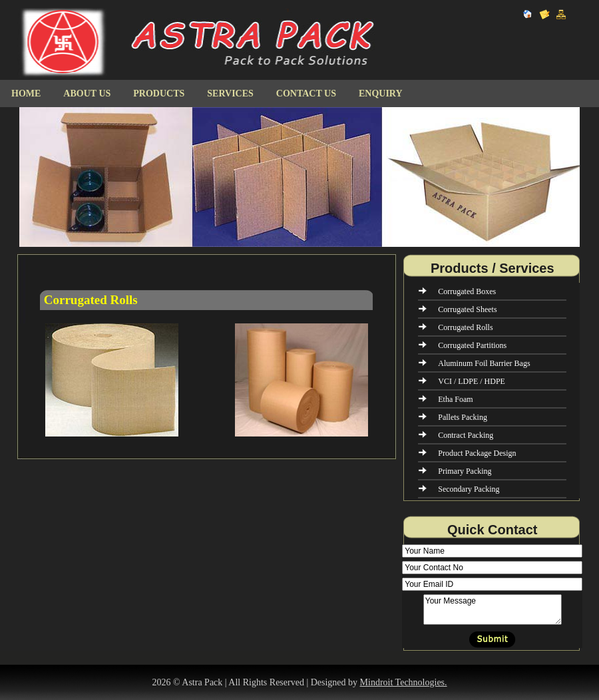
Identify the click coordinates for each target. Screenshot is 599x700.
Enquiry (381, 93)
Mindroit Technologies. (404, 682)
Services (230, 93)
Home (26, 93)
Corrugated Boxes (467, 291)
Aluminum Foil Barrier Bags (484, 363)
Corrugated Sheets (467, 309)
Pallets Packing (463, 417)
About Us (87, 93)
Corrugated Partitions (472, 345)
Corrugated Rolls (465, 327)
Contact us (306, 93)
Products (159, 93)
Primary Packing (465, 471)
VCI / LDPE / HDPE (472, 381)
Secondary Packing (469, 489)
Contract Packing (466, 435)
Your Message (493, 610)
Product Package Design (477, 453)
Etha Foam (455, 399)
